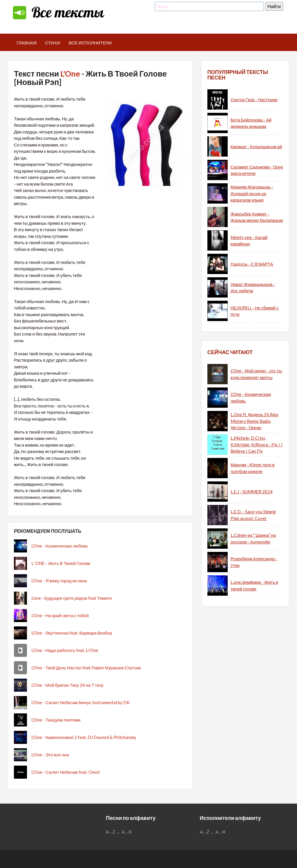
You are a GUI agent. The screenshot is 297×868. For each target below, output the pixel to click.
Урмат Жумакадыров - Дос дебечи (253, 288)
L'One (70, 74)
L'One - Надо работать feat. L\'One (65, 650)
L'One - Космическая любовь (60, 546)
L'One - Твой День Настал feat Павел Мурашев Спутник (86, 668)
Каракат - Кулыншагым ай (256, 146)
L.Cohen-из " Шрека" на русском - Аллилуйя (253, 538)
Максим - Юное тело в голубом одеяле (253, 468)
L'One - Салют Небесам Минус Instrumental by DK (80, 702)
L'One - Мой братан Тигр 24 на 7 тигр (67, 685)
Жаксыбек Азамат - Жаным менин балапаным (257, 217)
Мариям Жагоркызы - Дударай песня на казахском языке (252, 193)
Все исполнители (90, 43)
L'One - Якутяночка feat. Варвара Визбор (72, 633)
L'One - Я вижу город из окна (59, 581)
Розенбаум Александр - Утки (254, 562)
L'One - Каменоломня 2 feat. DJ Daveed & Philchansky (84, 737)
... (119, 832)
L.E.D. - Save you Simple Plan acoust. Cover (253, 515)
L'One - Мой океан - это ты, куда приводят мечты (257, 374)
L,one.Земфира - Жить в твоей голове (254, 585)
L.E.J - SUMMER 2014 (252, 492)
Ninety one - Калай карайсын (249, 241)
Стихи (53, 43)
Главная (27, 43)
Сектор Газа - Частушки (254, 99)
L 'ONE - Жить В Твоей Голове (61, 563)
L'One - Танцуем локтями (56, 720)
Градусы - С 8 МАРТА (252, 264)
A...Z (111, 832)
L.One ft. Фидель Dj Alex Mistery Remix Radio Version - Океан (255, 421)
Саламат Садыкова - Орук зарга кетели (257, 170)
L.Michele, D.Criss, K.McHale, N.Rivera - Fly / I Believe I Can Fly (257, 444)
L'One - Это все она (50, 755)
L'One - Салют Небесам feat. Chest (66, 772)
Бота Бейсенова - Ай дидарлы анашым (251, 123)
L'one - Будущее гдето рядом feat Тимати (71, 598)
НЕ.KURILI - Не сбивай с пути (255, 311)
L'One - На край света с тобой (60, 615)
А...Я (127, 832)
